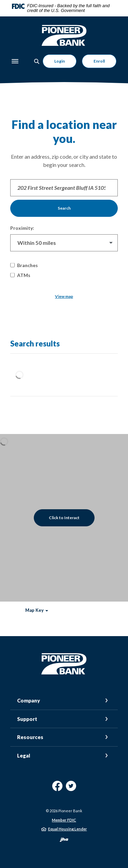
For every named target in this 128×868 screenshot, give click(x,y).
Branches (24, 265)
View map (64, 296)
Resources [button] (30, 737)
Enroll (99, 61)
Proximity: (22, 228)
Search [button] (64, 208)
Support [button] (27, 719)
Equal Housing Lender (68, 829)
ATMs (20, 275)
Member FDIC (64, 820)
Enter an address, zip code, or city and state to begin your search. (64, 161)
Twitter (71, 788)
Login (60, 61)
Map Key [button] (34, 610)
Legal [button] (24, 755)
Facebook (57, 788)
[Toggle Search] (37, 61)
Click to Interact (64, 518)
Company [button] (29, 700)
